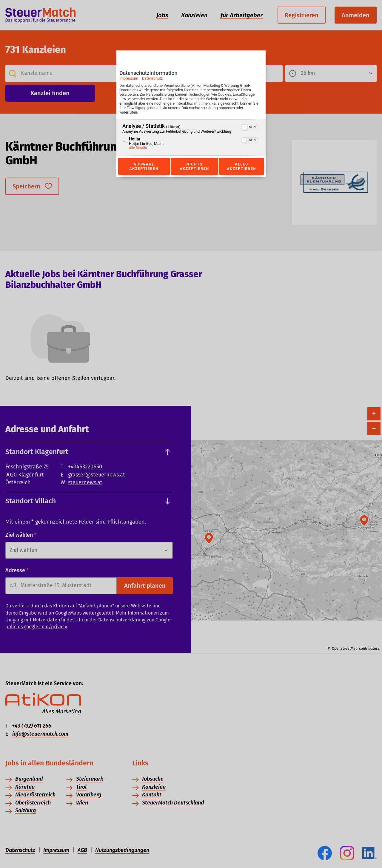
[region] (191, 138)
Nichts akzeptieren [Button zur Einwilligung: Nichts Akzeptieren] (194, 166)
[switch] (250, 127)
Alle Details (138, 148)
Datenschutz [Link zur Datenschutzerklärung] (153, 78)
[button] (244, 128)
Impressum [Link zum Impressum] (129, 78)
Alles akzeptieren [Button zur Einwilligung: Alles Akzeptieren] (241, 166)
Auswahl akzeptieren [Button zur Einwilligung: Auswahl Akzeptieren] (144, 166)
